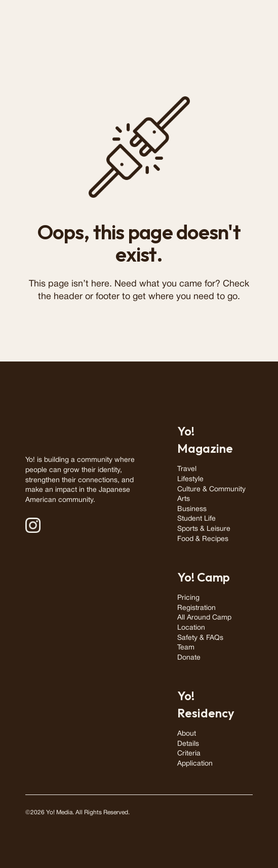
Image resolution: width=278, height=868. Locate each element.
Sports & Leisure (204, 529)
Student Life (196, 519)
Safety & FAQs (200, 638)
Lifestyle (190, 479)
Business (192, 509)
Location (191, 628)
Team (186, 648)
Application (195, 764)
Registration (196, 608)
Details (188, 744)
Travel (187, 469)
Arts (184, 499)
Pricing (188, 598)
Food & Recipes (203, 539)
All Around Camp (204, 618)
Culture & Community (211, 490)
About (187, 734)
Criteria (189, 754)
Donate (189, 658)
